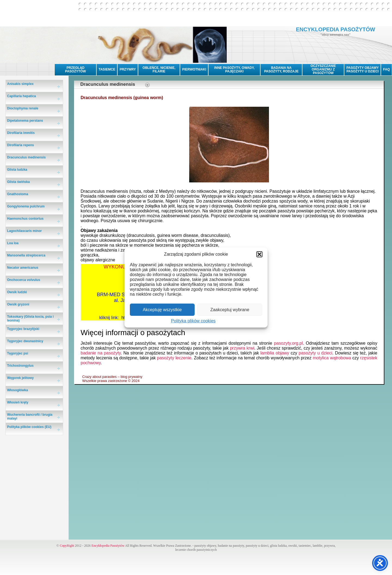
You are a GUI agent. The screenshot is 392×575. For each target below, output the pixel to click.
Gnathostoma (18, 194)
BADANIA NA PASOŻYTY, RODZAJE (281, 70)
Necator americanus (23, 268)
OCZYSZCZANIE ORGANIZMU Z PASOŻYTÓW (323, 69)
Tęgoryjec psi (18, 353)
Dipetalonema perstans (25, 121)
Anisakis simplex (20, 84)
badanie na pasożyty (101, 353)
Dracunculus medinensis (26, 157)
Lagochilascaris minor (24, 231)
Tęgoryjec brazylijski (23, 329)
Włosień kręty (18, 402)
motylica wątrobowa (332, 358)
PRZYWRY (128, 69)
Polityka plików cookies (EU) (29, 427)
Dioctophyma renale (23, 108)
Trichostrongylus (20, 366)
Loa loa (13, 243)
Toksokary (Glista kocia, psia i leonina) (30, 319)
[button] (259, 254)
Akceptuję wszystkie (162, 310)
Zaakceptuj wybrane (230, 310)
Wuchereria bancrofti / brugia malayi (30, 417)
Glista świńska (18, 182)
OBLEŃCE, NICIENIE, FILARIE (159, 70)
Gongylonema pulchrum (26, 206)
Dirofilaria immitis (21, 133)
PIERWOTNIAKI (194, 69)
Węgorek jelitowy (20, 378)
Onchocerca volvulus (24, 280)
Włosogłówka (18, 390)
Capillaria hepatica (22, 96)
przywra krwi (242, 348)
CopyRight (67, 546)
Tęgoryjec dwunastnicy (25, 341)
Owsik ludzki (17, 292)
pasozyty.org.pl (288, 343)
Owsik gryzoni (18, 304)
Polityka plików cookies (193, 321)
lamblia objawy (275, 353)
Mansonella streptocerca (26, 255)
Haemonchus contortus (25, 219)
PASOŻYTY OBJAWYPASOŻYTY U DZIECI (362, 70)
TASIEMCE (107, 69)
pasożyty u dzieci (316, 353)
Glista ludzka (17, 170)
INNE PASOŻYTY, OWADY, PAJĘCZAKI (234, 70)
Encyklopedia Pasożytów (108, 546)
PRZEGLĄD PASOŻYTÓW (75, 70)
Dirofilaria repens (21, 145)
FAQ (386, 69)
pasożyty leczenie (174, 358)
